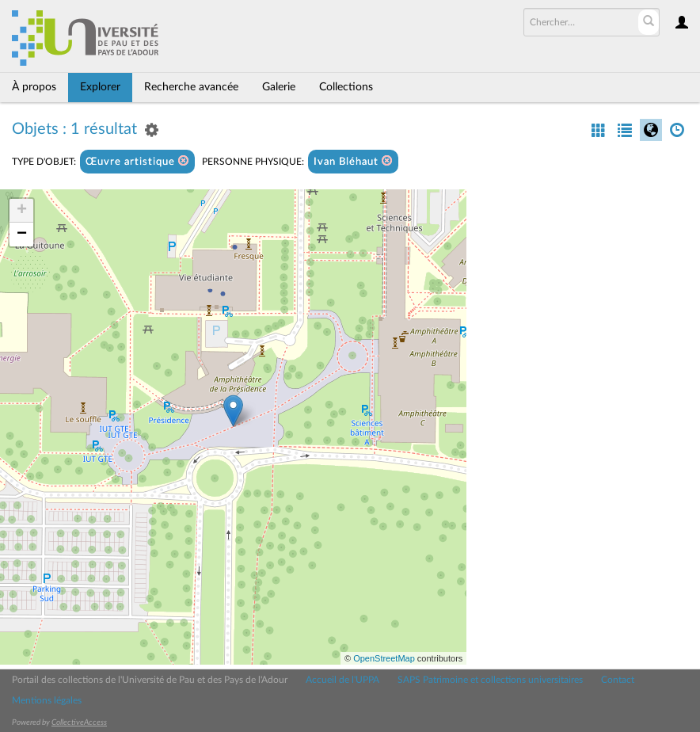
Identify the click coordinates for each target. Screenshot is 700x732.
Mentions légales (47, 700)
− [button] (22, 234)
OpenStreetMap (384, 658)
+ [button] (22, 211)
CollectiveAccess (79, 722)
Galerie (279, 87)
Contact (618, 680)
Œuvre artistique (137, 161)
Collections (346, 87)
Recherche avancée (191, 87)
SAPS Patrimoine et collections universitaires (490, 680)
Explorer (100, 87)
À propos (34, 87)
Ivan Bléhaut (353, 161)
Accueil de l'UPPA (342, 680)
